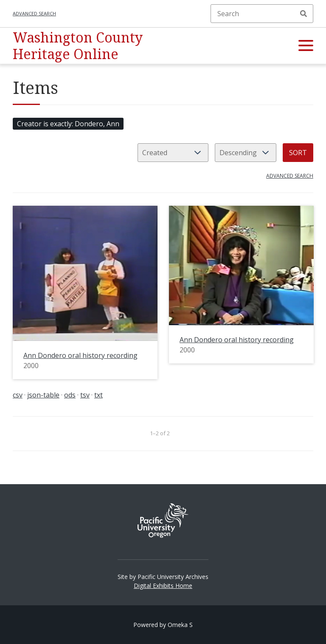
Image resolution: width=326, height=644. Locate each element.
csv (18, 395)
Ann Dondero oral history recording (80, 355)
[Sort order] (246, 153)
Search (304, 14)
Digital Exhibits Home (163, 586)
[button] (306, 46)
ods (70, 395)
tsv (85, 395)
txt (98, 395)
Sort (298, 153)
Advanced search (34, 13)
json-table (43, 395)
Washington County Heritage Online (78, 45)
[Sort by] (173, 153)
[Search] (262, 14)
